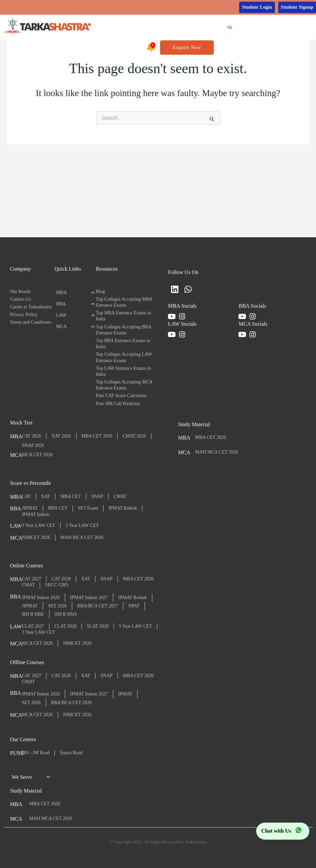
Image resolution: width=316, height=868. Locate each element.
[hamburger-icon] (229, 28)
